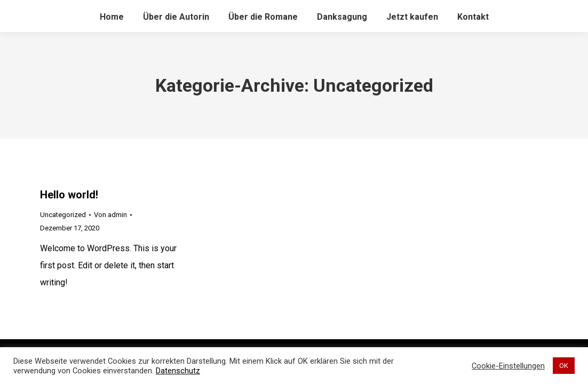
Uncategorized (63, 215)
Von (110, 215)
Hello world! (69, 195)
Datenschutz (178, 371)
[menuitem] (112, 17)
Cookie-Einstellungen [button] (508, 366)
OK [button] (564, 366)
